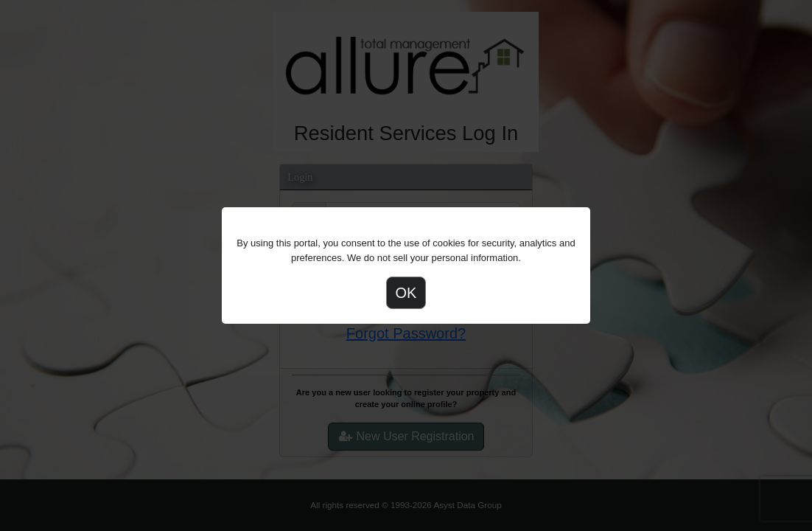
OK (406, 293)
